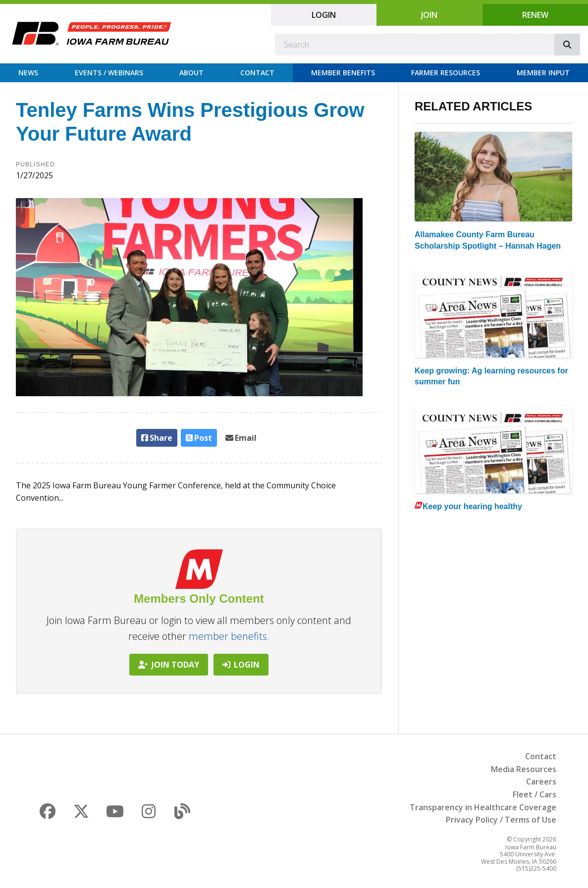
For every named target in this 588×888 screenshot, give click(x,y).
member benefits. (229, 636)
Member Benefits (343, 73)
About (191, 73)
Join (429, 15)
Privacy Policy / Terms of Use (501, 820)
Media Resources (524, 769)
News (28, 73)
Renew (535, 15)
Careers (541, 782)
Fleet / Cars (535, 794)
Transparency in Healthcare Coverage (483, 807)
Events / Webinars (109, 73)
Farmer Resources (446, 73)
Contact (257, 73)
